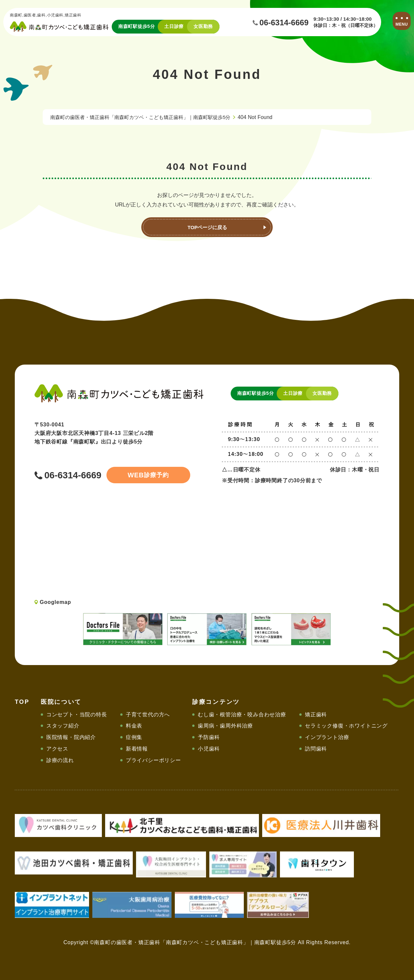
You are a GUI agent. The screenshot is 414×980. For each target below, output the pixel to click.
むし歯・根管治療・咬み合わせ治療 (242, 715)
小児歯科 (209, 749)
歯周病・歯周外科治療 (225, 726)
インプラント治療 (327, 737)
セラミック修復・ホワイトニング (346, 726)
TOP (22, 702)
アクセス (57, 749)
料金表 (134, 726)
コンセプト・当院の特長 (77, 715)
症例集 (134, 737)
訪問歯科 (316, 749)
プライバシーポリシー (153, 760)
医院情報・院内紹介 (71, 737)
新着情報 (137, 749)
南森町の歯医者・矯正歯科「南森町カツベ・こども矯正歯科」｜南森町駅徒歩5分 (146, 117)
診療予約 (138, 475)
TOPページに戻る (207, 227)
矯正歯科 (316, 715)
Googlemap (55, 602)
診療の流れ (60, 760)
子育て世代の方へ (148, 715)
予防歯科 (209, 737)
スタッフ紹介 (63, 726)
